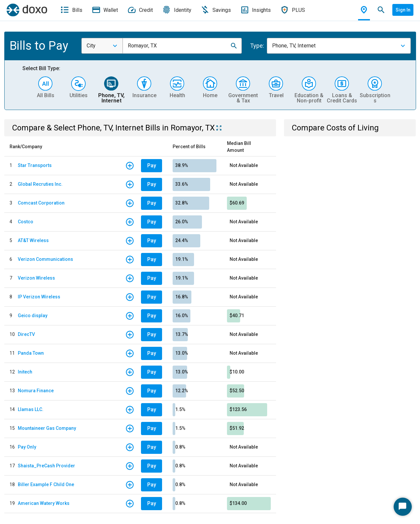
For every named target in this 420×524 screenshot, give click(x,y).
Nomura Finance (36, 391)
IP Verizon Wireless (39, 297)
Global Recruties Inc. (40, 184)
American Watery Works (44, 503)
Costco (26, 222)
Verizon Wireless (36, 278)
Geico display (33, 316)
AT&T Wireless (33, 240)
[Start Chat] (403, 507)
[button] (234, 46)
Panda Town (31, 353)
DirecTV (26, 334)
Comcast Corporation (41, 203)
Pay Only (27, 447)
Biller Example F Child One (46, 484)
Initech (25, 372)
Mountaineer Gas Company (47, 428)
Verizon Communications (45, 259)
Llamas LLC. (31, 409)
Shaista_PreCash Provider (46, 466)
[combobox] (102, 46)
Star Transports (35, 165)
